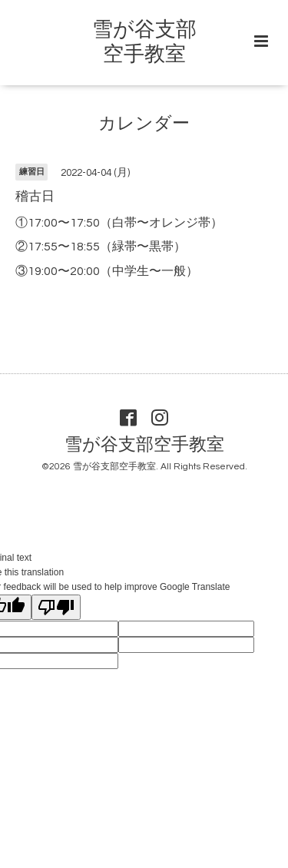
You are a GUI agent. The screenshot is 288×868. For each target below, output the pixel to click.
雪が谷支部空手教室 (144, 445)
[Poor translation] (56, 607)
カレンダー (144, 124)
